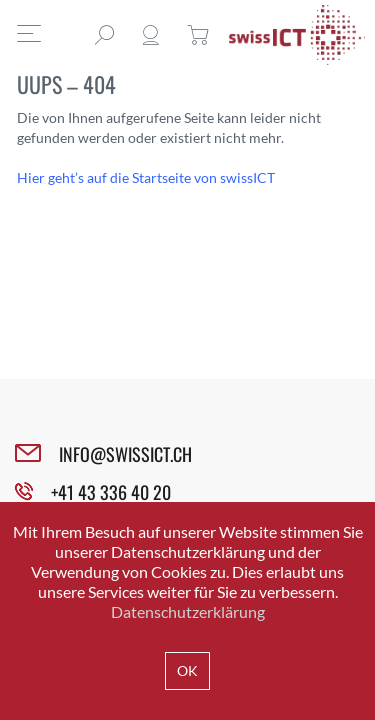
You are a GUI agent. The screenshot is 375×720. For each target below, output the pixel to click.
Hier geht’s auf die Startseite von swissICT (146, 177)
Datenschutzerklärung (188, 611)
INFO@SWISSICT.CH (125, 454)
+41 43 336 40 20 (111, 492)
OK (187, 670)
